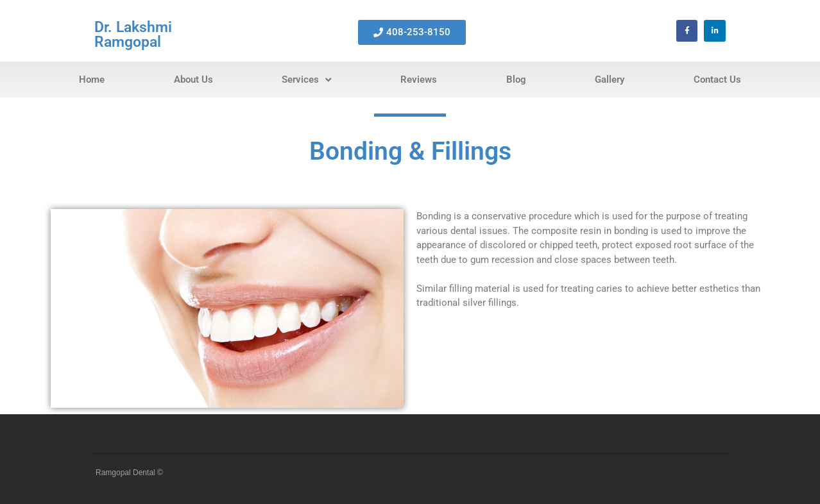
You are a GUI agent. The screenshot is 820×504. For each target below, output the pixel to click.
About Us (193, 80)
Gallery (610, 80)
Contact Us (717, 80)
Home (92, 80)
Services (306, 80)
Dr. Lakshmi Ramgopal (133, 34)
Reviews (419, 80)
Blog (516, 80)
